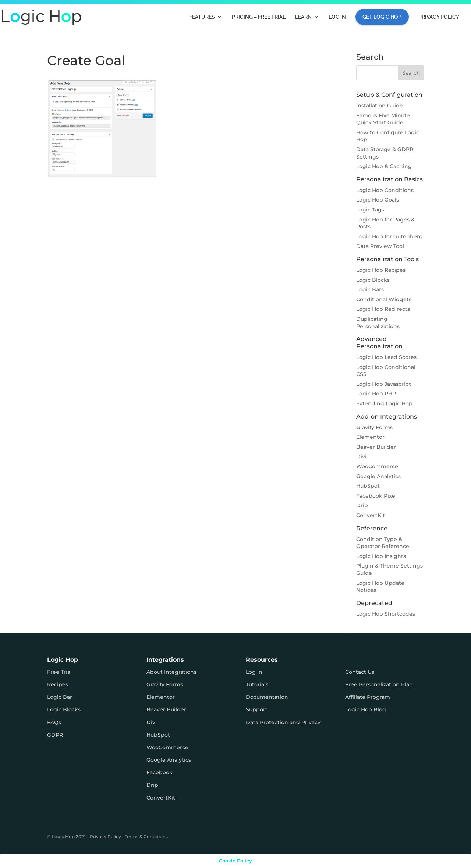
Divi (361, 456)
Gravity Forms (374, 427)
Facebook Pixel (376, 496)
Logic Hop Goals (378, 200)
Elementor (370, 437)
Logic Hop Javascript (384, 384)
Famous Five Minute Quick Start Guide (383, 119)
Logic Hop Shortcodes (386, 614)
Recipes (58, 684)
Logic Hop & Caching (384, 166)
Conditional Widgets (384, 299)
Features (202, 17)
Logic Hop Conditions (385, 190)
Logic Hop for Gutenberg (389, 236)
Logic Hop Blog (366, 709)
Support (257, 709)
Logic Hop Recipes (381, 270)
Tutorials (257, 684)
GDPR (55, 735)
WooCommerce (377, 466)
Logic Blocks (373, 280)
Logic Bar (60, 697)
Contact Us (360, 672)
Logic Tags (370, 210)
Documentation (267, 697)
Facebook (160, 772)
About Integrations (171, 672)
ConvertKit (371, 515)
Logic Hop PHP (376, 394)
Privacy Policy (439, 17)
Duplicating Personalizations (378, 323)
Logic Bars (370, 289)
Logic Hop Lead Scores (386, 357)
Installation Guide (380, 106)
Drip (362, 505)
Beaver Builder (376, 447)
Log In (337, 17)
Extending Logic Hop (384, 403)
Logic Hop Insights (381, 556)
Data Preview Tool (380, 246)
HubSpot (368, 486)
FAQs (54, 722)
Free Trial (59, 672)
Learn (303, 17)
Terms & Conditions (146, 837)
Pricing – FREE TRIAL (259, 17)
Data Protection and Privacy (283, 722)
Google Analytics (378, 476)
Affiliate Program (368, 697)
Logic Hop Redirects (383, 309)
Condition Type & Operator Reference (383, 543)
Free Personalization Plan (379, 684)
